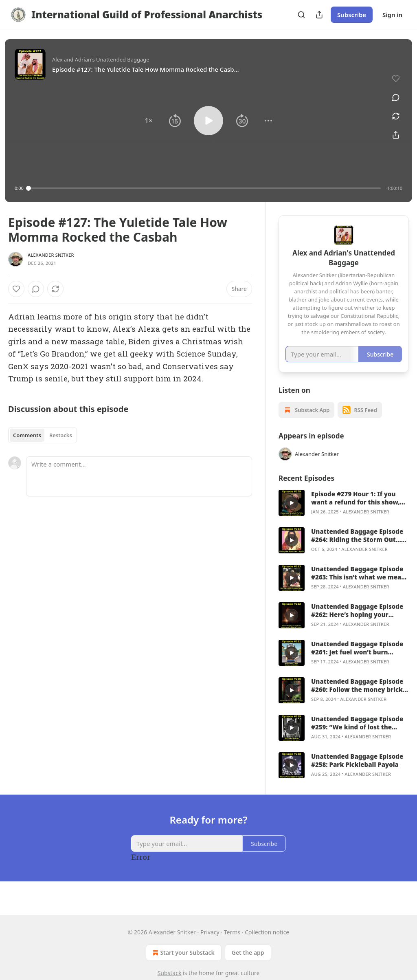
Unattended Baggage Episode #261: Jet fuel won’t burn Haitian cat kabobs (357, 658)
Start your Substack (183, 953)
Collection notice (267, 932)
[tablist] (43, 435)
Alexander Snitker (51, 255)
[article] (344, 513)
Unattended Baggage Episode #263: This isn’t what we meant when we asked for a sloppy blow (360, 583)
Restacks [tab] (61, 435)
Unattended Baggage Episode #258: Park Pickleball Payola (357, 771)
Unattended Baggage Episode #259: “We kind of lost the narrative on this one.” (357, 733)
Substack (170, 973)
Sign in (392, 15)
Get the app (248, 952)
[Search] (301, 15)
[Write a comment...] (139, 476)
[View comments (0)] (393, 94)
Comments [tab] (27, 435)
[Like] (16, 289)
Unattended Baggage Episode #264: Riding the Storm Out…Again (357, 546)
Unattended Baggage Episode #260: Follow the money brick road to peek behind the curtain (357, 696)
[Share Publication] (319, 15)
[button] (149, 121)
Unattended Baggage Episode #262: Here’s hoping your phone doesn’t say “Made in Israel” (357, 621)
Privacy (210, 932)
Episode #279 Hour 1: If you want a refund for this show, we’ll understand (356, 508)
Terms (232, 932)
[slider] (205, 188)
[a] (292, 513)
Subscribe (352, 15)
